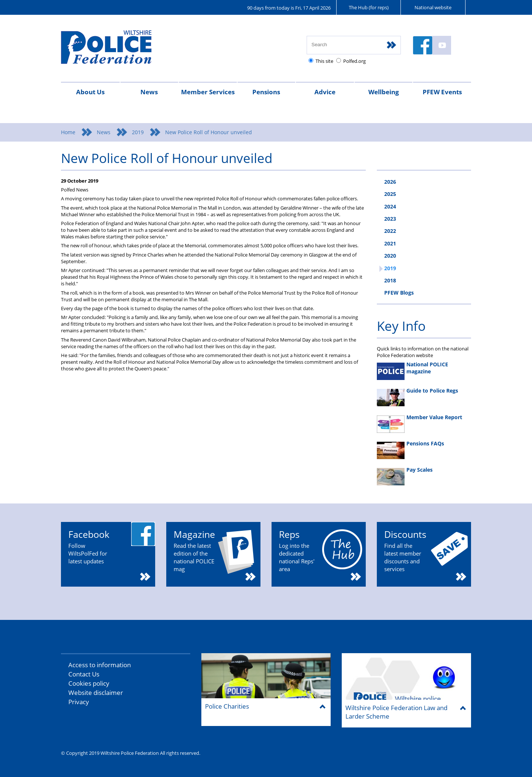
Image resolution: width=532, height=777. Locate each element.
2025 (390, 194)
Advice (325, 92)
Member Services (208, 92)
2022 (390, 231)
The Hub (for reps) (369, 7)
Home (68, 132)
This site (324, 61)
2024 (390, 206)
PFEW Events (442, 92)
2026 (390, 182)
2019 (138, 132)
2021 (390, 243)
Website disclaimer (96, 693)
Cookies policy (89, 683)
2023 (390, 219)
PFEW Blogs (399, 293)
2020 (390, 256)
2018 (390, 280)
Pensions (266, 92)
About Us (90, 92)
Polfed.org (354, 61)
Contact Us (84, 674)
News (149, 92)
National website (433, 7)
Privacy (79, 702)
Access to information (100, 665)
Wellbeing (384, 92)
